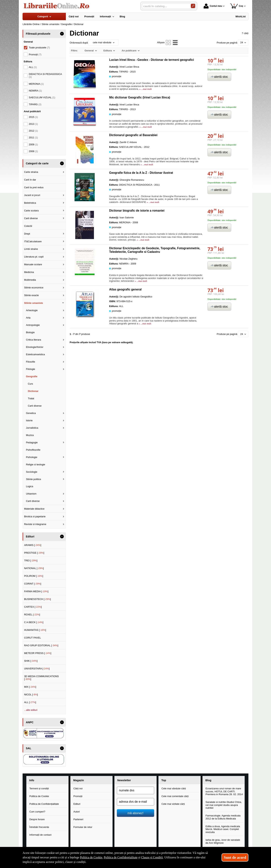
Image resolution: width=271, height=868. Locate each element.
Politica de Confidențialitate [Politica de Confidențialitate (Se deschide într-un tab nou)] (121, 857)
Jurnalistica (32, 428)
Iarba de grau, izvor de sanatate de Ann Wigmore (223, 841)
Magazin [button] (78, 780)
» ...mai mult (145, 89)
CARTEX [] (33, 607)
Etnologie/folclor (35, 347)
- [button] (62, 34)
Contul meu (213, 6)
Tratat (31, 398)
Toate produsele (39, 48)
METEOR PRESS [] (38, 653)
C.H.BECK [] (34, 622)
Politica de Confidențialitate (44, 804)
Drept (27, 234)
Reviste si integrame (35, 524)
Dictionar (33, 391)
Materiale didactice (34, 509)
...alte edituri (31, 710)
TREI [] (31, 561)
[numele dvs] (135, 790)
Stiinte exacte (31, 295)
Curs (30, 384)
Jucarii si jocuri (32, 195)
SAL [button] (29, 748)
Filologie (30, 369)
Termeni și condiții (39, 788)
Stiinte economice (34, 288)
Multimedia (30, 280)
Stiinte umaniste (33, 303)
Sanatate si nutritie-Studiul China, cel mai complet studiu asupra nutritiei (224, 805)
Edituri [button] (30, 536)
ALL (33, 67)
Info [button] (32, 780)
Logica (30, 486)
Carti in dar (30, 180)
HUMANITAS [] (35, 630)
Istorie (29, 420)
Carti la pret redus (34, 187)
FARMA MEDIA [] (36, 591)
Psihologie (32, 457)
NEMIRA (35, 91)
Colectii (28, 226)
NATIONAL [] (34, 568)
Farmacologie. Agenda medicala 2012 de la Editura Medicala (223, 817)
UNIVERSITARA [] (37, 669)
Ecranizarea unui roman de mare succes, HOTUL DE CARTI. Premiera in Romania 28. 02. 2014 (224, 791)
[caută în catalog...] (165, 6)
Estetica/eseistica (35, 354)
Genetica (31, 413)
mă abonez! (136, 813)
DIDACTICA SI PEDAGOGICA (45, 76)
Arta (28, 318)
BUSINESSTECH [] (37, 599)
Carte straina (31, 172)
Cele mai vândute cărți (174, 788)
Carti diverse (31, 218)
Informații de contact (40, 835)
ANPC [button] (30, 722)
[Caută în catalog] (193, 6)
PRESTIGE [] (34, 553)
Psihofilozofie (33, 450)
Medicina (29, 272)
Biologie (30, 332)
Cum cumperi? (37, 812)
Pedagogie (32, 442)
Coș (237, 6)
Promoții (78, 796)
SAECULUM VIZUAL (42, 97)
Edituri (77, 804)
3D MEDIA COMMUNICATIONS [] (41, 678)
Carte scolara (31, 211)
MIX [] (30, 687)
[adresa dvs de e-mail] (135, 802)
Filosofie (30, 362)
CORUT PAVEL (33, 638)
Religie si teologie (36, 464)
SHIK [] (31, 661)
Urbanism (31, 494)
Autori (77, 812)
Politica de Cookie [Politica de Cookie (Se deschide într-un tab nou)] (91, 857)
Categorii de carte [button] (37, 163)
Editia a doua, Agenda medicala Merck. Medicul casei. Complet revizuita (223, 829)
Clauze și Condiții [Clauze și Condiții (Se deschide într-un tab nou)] (152, 857)
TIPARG (35, 104)
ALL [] (30, 702)
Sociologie (32, 472)
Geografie (32, 376)
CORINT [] (33, 584)
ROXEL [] (32, 615)
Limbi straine (31, 249)
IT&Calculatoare (33, 241)
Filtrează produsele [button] (38, 34)
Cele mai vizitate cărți (173, 804)
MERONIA (36, 84)
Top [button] (164, 780)
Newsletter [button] (124, 780)
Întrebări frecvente (39, 827)
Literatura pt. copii (34, 257)
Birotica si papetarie (35, 516)
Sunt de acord (235, 857)
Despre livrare (37, 819)
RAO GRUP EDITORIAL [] (41, 645)
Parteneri (78, 819)
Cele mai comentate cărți (175, 796)
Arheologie (32, 310)
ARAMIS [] (33, 545)
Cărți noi (78, 788)
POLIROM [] (34, 576)
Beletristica (30, 203)
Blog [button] (208, 780)
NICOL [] (31, 695)
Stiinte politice (33, 479)
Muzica (30, 435)
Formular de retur (83, 827)
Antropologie (33, 325)
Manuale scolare (33, 264)
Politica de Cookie (39, 796)
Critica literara (33, 340)
